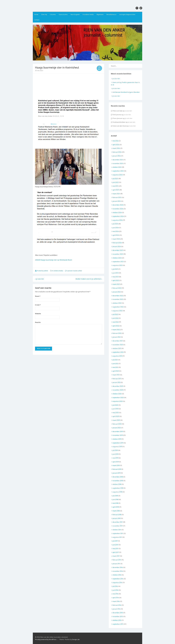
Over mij (44, 14)
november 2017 (118, 526)
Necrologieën (75, 14)
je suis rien (39, 279)
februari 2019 (117, 469)
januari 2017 (116, 564)
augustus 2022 (117, 311)
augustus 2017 (117, 537)
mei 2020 (116, 413)
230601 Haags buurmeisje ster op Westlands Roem (54, 260)
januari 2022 (117, 337)
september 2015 (118, 624)
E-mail (38, 305)
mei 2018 (115, 503)
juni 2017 (115, 545)
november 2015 (118, 616)
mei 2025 (116, 186)
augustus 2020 (118, 401)
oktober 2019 (117, 439)
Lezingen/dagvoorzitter (127, 14)
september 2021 (118, 352)
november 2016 (118, 571)
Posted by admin (42, 271)
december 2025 (118, 160)
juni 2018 (115, 499)
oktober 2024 (117, 212)
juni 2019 (115, 454)
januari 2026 (117, 156)
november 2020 (118, 390)
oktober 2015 (117, 620)
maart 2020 (116, 420)
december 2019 (118, 431)
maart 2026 (116, 148)
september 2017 (118, 533)
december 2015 (118, 613)
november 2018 (118, 481)
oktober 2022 (117, 303)
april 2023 (116, 280)
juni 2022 (116, 318)
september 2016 (118, 579)
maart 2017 (116, 556)
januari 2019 (116, 473)
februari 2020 (117, 424)
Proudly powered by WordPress (46, 639)
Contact (37, 20)
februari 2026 (117, 152)
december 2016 (118, 567)
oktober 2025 (117, 167)
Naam (38, 296)
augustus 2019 (117, 446)
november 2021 (118, 345)
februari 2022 (117, 333)
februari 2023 (117, 288)
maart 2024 (116, 239)
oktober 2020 (117, 394)
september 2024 (118, 216)
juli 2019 (115, 450)
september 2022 (118, 307)
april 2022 (116, 326)
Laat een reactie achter (74, 271)
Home (36, 14)
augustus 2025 (118, 175)
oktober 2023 (117, 258)
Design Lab (76, 639)
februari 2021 (117, 379)
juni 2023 (116, 273)
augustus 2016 (117, 582)
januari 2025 (117, 201)
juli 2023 (115, 269)
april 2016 (116, 598)
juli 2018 (115, 496)
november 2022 (118, 299)
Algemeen (100, 14)
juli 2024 (115, 224)
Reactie (38, 322)
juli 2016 (115, 586)
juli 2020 (115, 405)
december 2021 (118, 341)
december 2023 (118, 250)
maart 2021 (116, 375)
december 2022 (118, 296)
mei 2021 (115, 367)
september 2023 (118, 262)
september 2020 (118, 397)
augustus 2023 (117, 265)
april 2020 (116, 416)
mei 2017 (115, 548)
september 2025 (118, 171)
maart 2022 (116, 330)
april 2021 (116, 371)
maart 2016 (116, 601)
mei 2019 (115, 458)
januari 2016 (116, 609)
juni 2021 (115, 363)
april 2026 (116, 145)
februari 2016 (117, 605)
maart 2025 (116, 194)
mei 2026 (116, 141)
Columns (53, 14)
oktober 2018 (117, 484)
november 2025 (118, 163)
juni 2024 (116, 228)
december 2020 (118, 386)
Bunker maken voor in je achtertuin (89, 279)
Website (38, 314)
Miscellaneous (111, 14)
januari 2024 (117, 246)
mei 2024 (116, 231)
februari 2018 (117, 515)
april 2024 (116, 235)
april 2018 (116, 507)
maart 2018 (116, 511)
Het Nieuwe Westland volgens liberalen (126, 92)
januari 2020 (117, 428)
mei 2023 (116, 277)
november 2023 (118, 254)
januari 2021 (116, 382)
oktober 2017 (117, 530)
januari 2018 (116, 518)
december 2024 (118, 205)
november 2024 (118, 209)
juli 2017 (115, 541)
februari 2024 (117, 243)
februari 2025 (117, 197)
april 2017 (116, 552)
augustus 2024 (118, 220)
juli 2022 (115, 314)
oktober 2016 (117, 575)
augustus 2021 (117, 356)
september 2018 (118, 488)
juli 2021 (115, 360)
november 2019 (118, 435)
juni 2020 (116, 409)
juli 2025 (115, 179)
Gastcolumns (63, 14)
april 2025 (116, 190)
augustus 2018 (117, 492)
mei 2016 (115, 594)
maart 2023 (116, 284)
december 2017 (118, 522)
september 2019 (118, 443)
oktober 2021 (117, 348)
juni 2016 (115, 590)
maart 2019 (116, 465)
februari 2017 (117, 560)
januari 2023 (117, 292)
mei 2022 (116, 322)
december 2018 (118, 477)
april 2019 (116, 462)
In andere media (88, 14)
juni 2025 (116, 182)
